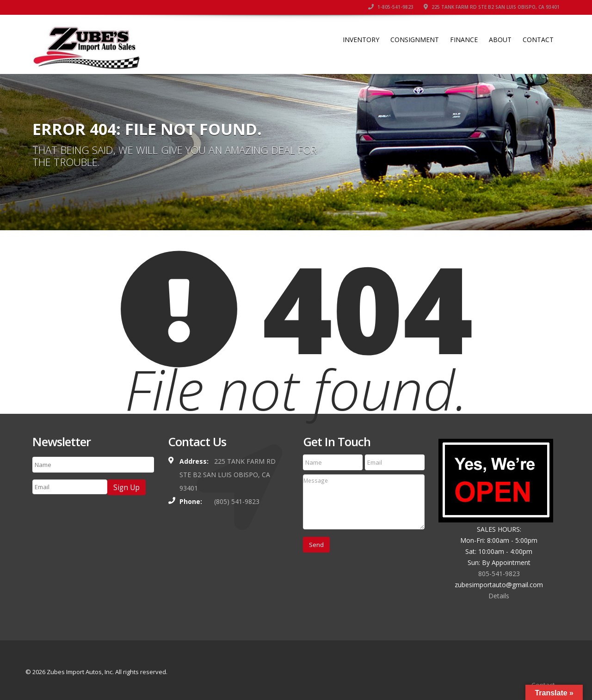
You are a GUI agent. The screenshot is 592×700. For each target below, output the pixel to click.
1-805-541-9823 (391, 7)
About (500, 40)
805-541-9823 (499, 574)
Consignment (415, 40)
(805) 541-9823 (237, 501)
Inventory (361, 40)
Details (499, 596)
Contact (538, 40)
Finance (464, 40)
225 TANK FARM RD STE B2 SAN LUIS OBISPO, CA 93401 (492, 7)
